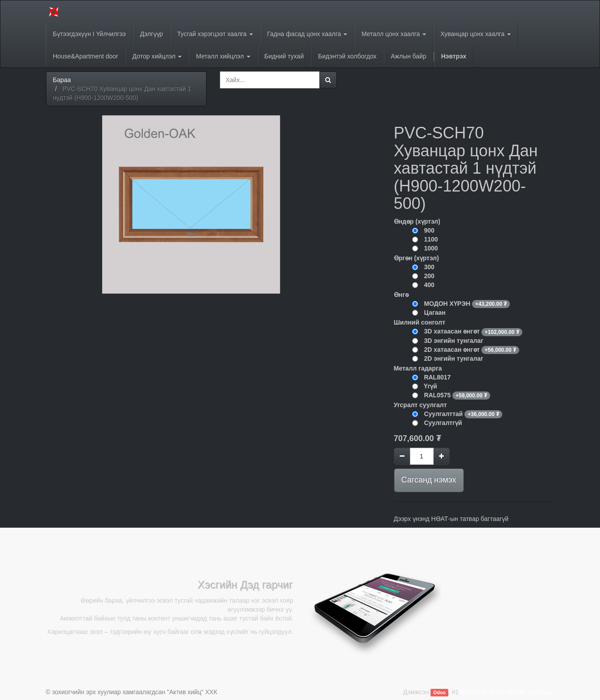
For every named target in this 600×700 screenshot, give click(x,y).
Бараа (62, 80)
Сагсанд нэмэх (429, 480)
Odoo (439, 692)
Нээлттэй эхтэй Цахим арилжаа (506, 692)
